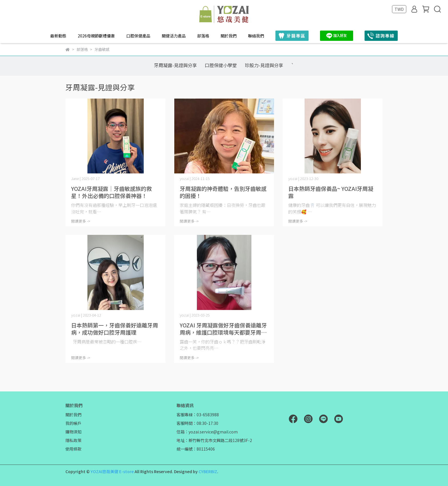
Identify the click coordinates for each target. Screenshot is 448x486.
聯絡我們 (256, 36)
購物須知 (73, 432)
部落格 (203, 36)
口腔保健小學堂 (221, 65)
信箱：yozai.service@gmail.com (207, 432)
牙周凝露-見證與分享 (175, 65)
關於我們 (229, 36)
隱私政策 (73, 440)
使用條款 (73, 449)
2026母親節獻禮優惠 (96, 36)
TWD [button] (399, 9)
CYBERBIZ (208, 471)
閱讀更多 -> (81, 221)
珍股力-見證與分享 (264, 65)
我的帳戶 (73, 423)
